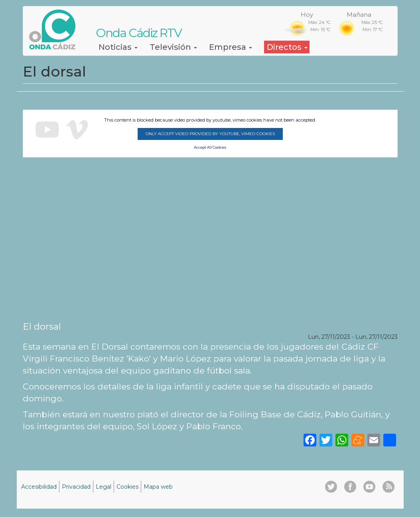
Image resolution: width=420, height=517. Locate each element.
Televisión (173, 47)
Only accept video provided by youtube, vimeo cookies (210, 134)
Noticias (118, 47)
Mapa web (158, 487)
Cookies (127, 487)
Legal (104, 487)
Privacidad (76, 487)
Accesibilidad (39, 487)
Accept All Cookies (210, 147)
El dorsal (42, 326)
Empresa (231, 47)
